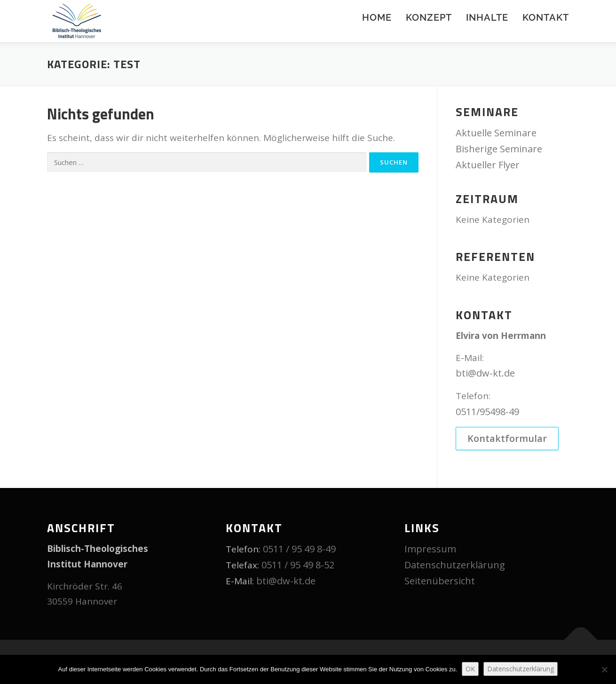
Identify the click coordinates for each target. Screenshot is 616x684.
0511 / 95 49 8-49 (299, 549)
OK (470, 669)
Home (377, 17)
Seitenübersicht (440, 581)
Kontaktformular (507, 439)
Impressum (430, 549)
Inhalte (487, 17)
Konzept (429, 17)
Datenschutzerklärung (455, 565)
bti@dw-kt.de (485, 373)
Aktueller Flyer (488, 165)
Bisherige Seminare (499, 149)
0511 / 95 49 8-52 (298, 565)
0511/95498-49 (487, 412)
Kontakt (546, 17)
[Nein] (604, 669)
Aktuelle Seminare (496, 133)
